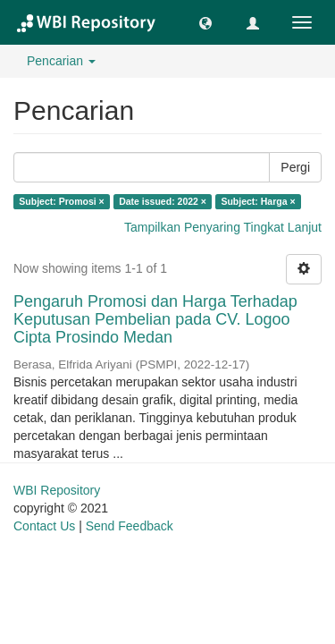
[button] (205, 22)
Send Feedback (130, 526)
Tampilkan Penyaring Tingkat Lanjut (223, 227)
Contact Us (44, 526)
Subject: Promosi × (61, 201)
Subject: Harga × (258, 201)
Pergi (295, 167)
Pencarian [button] (61, 61)
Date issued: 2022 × (163, 201)
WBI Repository (57, 490)
